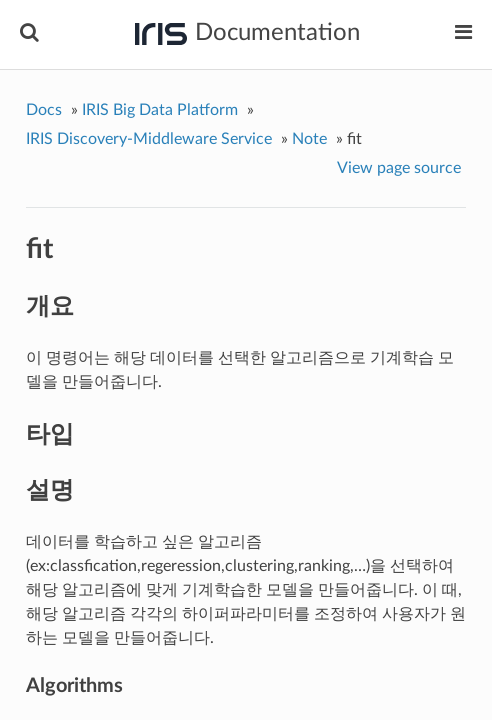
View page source (399, 168)
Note (309, 139)
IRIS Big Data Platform (160, 110)
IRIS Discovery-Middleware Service (149, 139)
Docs (44, 110)
